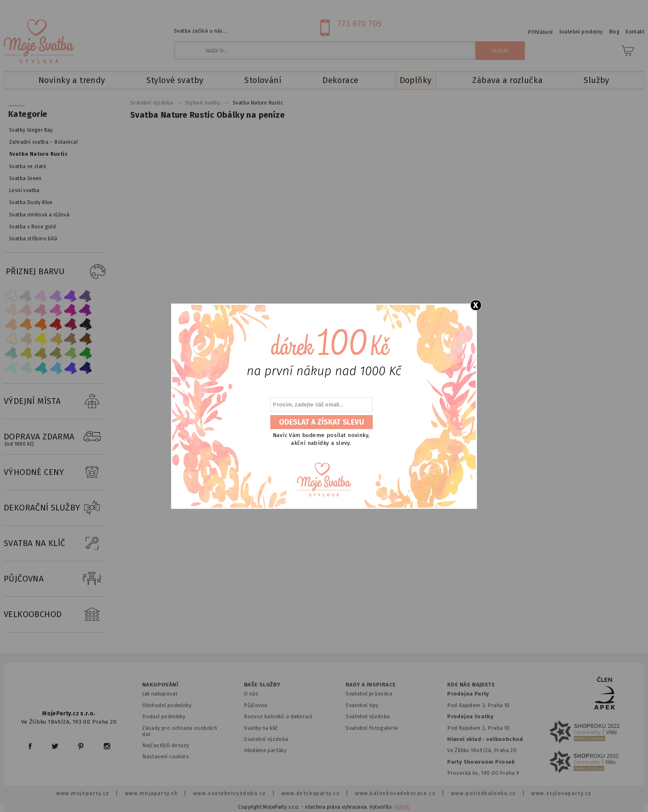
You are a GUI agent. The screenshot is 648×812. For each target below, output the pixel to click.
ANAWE (402, 807)
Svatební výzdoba (266, 739)
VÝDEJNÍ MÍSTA (55, 401)
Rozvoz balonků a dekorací (278, 716)
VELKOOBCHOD (55, 615)
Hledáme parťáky (265, 750)
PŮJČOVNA (55, 579)
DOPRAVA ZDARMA (55, 437)
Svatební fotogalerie (372, 728)
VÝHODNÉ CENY (55, 472)
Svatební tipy (362, 705)
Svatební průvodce (369, 694)
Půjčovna (255, 705)
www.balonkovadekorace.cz (395, 793)
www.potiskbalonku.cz (484, 793)
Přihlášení (540, 32)
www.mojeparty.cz (83, 793)
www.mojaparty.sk (151, 793)
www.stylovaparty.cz (561, 793)
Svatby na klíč (261, 728)
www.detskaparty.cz (311, 793)
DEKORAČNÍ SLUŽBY (55, 508)
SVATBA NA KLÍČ (55, 544)
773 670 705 (360, 24)
